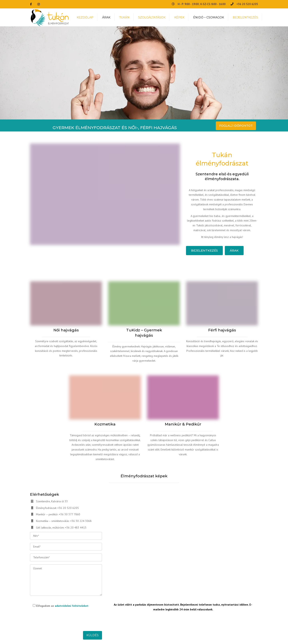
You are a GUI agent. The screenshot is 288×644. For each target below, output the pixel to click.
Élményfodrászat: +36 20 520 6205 (57, 508)
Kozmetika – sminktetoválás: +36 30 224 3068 (64, 521)
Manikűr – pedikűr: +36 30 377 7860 (58, 514)
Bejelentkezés (204, 250)
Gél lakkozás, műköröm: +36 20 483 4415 (61, 528)
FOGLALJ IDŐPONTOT (236, 126)
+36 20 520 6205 (247, 4)
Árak (234, 250)
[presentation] (60, 619)
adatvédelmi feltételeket (72, 606)
